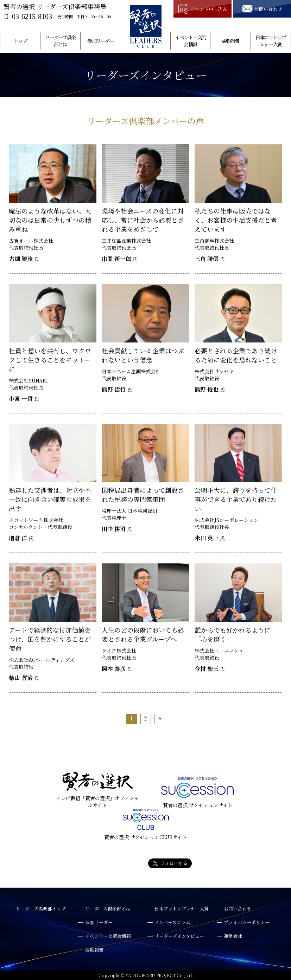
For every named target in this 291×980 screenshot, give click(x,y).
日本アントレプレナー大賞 (271, 41)
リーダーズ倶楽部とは (60, 41)
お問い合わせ (238, 909)
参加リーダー (100, 41)
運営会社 (233, 936)
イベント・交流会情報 (190, 41)
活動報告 (230, 41)
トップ (20, 41)
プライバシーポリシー (247, 922)
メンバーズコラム (172, 922)
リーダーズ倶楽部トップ (41, 909)
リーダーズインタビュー (179, 936)
